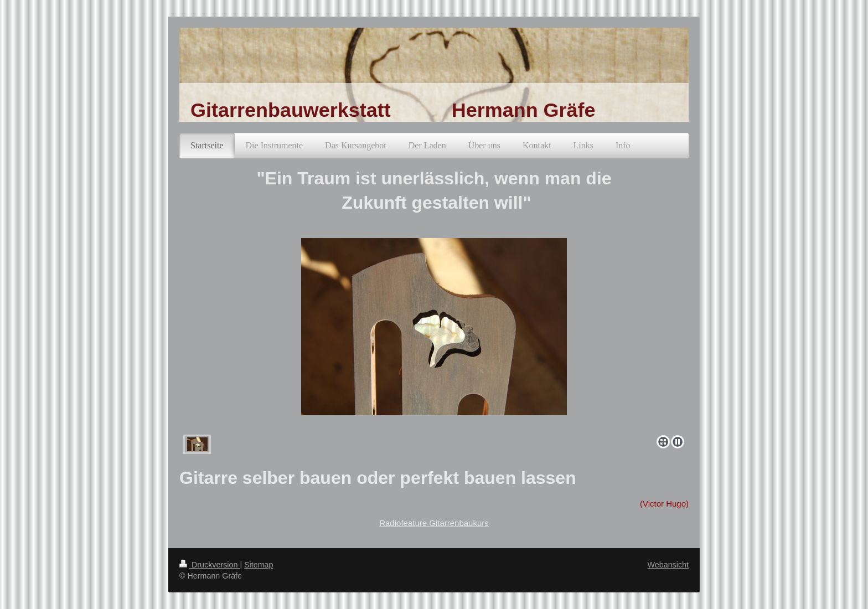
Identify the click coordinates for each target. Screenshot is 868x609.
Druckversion (210, 565)
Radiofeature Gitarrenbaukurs (434, 523)
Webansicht (668, 565)
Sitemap (259, 565)
